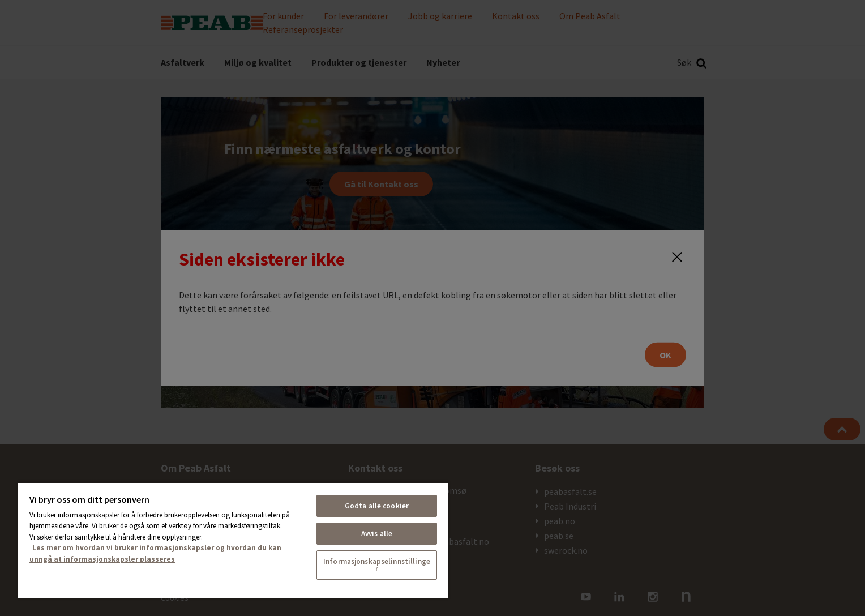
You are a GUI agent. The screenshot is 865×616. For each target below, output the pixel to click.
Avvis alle (377, 534)
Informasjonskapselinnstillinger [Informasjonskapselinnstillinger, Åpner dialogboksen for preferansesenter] (377, 565)
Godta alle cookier (377, 506)
